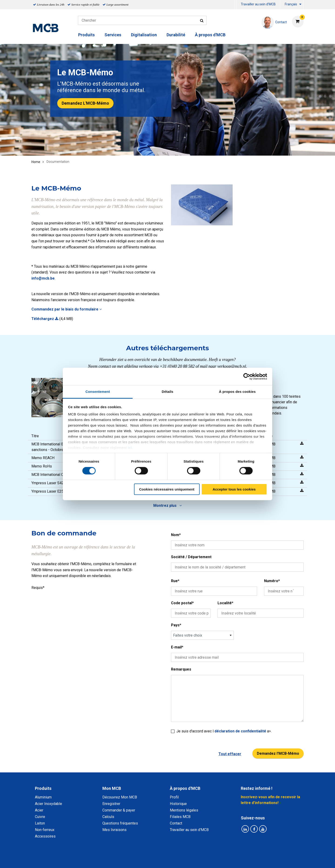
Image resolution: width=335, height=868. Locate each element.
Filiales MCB (180, 817)
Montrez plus (167, 506)
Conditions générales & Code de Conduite (171, 859)
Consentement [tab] (98, 392)
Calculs (108, 817)
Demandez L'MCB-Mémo (85, 103)
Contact (176, 823)
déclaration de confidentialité (241, 731)
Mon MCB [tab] (112, 788)
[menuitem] (235, 5)
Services (113, 35)
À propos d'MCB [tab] (185, 788)
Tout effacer (230, 754)
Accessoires (45, 836)
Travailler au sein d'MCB (258, 4)
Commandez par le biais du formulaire (67, 309)
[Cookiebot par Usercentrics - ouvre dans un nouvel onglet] (247, 376)
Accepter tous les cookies (234, 489)
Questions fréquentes (120, 823)
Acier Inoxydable (49, 804)
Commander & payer (119, 810)
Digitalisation (144, 35)
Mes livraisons (114, 830)
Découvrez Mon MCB (120, 797)
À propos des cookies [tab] (237, 392)
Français (291, 4)
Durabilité (176, 35)
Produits (86, 35)
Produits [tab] (43, 788)
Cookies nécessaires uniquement (167, 489)
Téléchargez (45, 319)
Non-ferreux (45, 830)
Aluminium (43, 797)
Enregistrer (111, 804)
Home (36, 162)
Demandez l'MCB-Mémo (278, 753)
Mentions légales (184, 810)
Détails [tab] (167, 392)
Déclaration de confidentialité (107, 859)
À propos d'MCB (210, 35)
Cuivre (40, 817)
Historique (178, 804)
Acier (39, 810)
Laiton (40, 823)
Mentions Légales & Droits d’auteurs (242, 859)
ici (130, 448)
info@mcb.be (43, 278)
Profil (174, 797)
